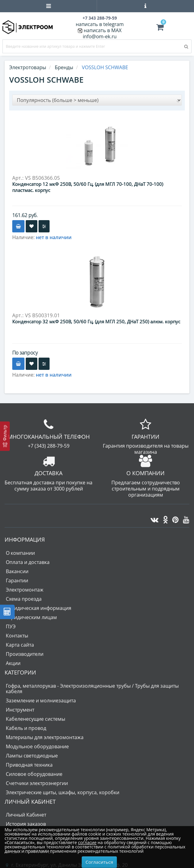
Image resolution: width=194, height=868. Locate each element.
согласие (87, 842)
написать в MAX (103, 30)
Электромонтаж (25, 590)
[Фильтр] (5, 436)
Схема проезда (24, 599)
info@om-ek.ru (100, 36)
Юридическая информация (39, 608)
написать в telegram (100, 24)
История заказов (26, 824)
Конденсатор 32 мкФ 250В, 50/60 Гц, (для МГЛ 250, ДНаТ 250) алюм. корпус (96, 321)
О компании (20, 553)
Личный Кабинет (26, 815)
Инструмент (20, 710)
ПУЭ (11, 626)
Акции (13, 663)
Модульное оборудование (37, 746)
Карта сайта (20, 645)
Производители (25, 654)
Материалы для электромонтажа (45, 737)
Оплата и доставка (28, 562)
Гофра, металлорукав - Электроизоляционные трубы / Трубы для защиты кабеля (92, 689)
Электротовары (28, 67)
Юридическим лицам (31, 617)
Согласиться (99, 862)
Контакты (17, 636)
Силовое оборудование (34, 774)
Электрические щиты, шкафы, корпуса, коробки (63, 792)
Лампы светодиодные (32, 756)
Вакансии (17, 571)
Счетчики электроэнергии (37, 783)
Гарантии (17, 581)
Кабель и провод (26, 728)
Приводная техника (29, 765)
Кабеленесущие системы (35, 719)
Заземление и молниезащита (41, 701)
